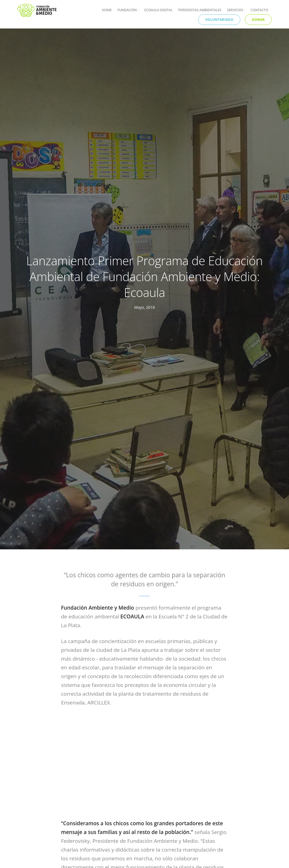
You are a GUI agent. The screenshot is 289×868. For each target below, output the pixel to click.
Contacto (259, 10)
